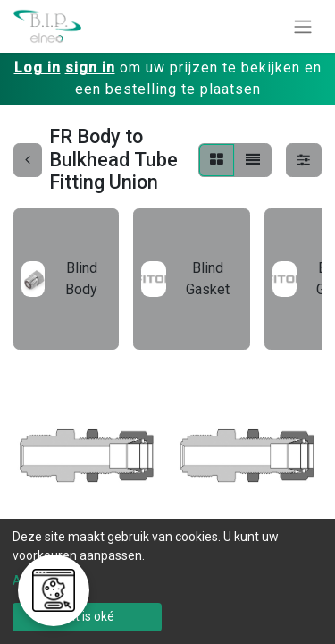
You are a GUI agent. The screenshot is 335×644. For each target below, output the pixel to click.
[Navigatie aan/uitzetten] (303, 26)
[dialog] (167, 581)
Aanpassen (45, 580)
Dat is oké (87, 616)
